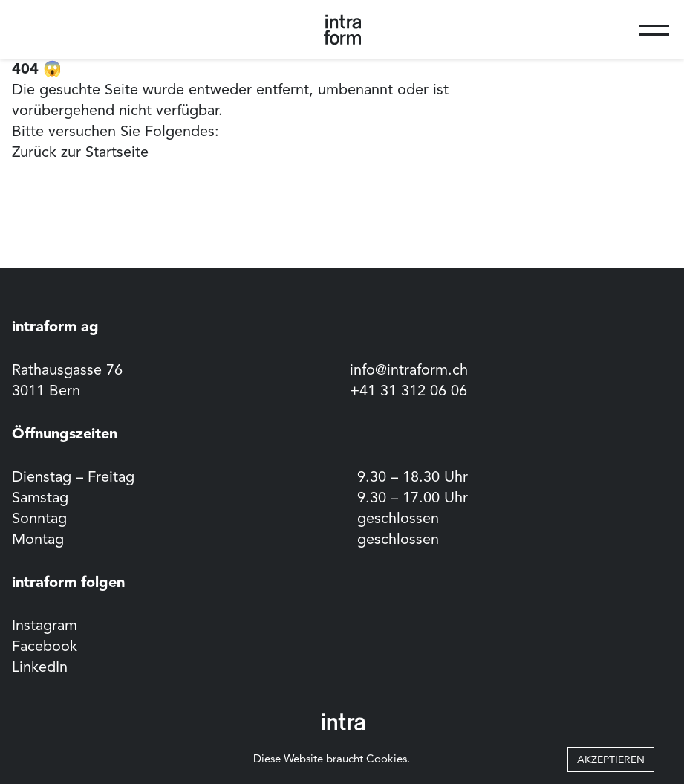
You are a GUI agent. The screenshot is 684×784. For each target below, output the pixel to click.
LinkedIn (40, 668)
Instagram (45, 626)
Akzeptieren (611, 760)
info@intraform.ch (409, 371)
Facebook (45, 647)
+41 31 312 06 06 (408, 392)
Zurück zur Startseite (80, 153)
